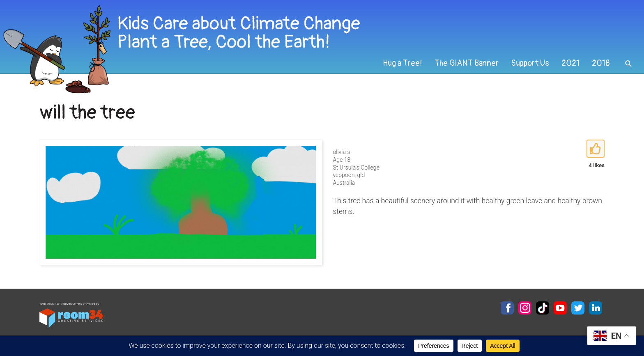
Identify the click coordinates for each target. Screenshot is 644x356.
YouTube (560, 308)
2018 (601, 63)
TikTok (543, 308)
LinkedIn (596, 308)
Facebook (507, 308)
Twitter (578, 308)
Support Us (530, 63)
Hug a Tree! (402, 63)
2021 (570, 63)
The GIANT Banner (467, 63)
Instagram (525, 308)
